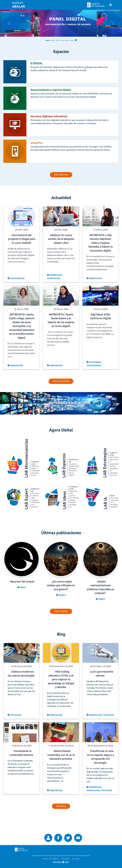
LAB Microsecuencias (27, 458)
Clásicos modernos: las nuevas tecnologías (21, 687)
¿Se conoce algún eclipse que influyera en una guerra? (61, 599)
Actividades (95, 362)
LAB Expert (27, 505)
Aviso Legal (76, 859)
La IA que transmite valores (102, 687)
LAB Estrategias (105, 463)
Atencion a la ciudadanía (51, 859)
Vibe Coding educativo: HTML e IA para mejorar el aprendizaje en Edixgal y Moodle (61, 693)
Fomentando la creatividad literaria (21, 766)
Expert (62, 608)
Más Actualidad (61, 381)
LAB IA (106, 510)
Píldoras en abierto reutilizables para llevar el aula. (35, 469)
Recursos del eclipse (22, 595)
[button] (9, 23)
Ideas (23, 601)
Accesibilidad (65, 859)
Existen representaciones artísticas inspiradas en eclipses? (100, 601)
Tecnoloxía (16, 728)
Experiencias (96, 278)
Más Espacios (61, 175)
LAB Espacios (64, 466)
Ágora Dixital (61, 624)
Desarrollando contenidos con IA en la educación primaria (61, 768)
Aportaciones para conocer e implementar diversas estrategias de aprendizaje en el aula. (114, 464)
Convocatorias (17, 278)
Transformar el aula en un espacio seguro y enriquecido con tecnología (100, 770)
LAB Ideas (65, 507)
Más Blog (61, 819)
